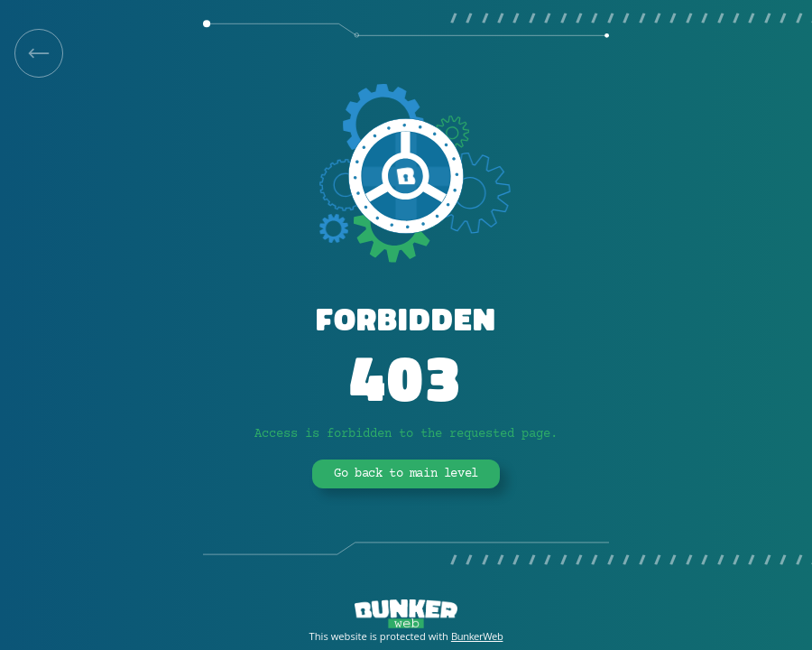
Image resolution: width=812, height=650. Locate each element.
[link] (39, 53)
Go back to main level (406, 474)
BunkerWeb (477, 636)
